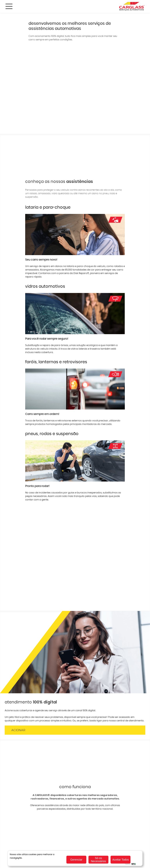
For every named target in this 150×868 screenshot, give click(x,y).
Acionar (18, 730)
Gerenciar (76, 860)
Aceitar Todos (121, 860)
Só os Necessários (99, 860)
